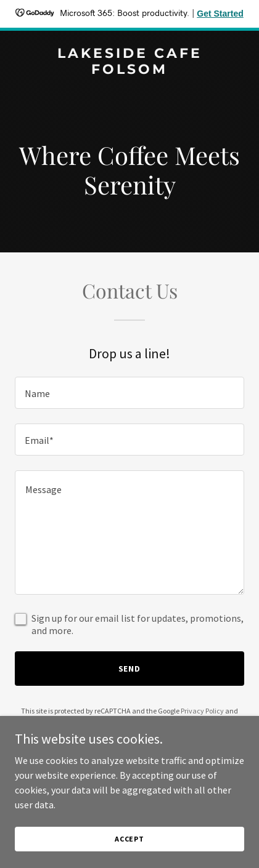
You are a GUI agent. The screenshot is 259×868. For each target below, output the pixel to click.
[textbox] (129, 393)
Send (130, 669)
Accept (129, 839)
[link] (129, 70)
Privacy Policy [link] (202, 711)
